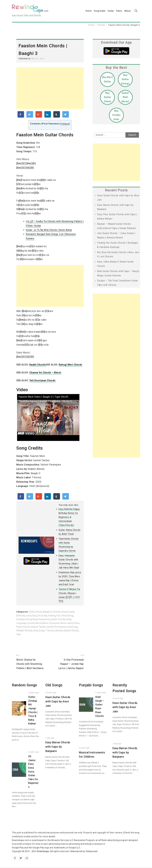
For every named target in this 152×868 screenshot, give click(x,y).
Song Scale (100, 11)
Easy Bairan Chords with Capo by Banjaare (58, 748)
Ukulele (59, 631)
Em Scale (43, 616)
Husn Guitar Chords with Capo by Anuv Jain (58, 702)
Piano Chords (23, 628)
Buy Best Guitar (107, 80)
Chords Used (68, 613)
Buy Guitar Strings (125, 80)
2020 (32, 613)
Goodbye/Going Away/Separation (33, 620)
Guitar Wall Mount (125, 97)
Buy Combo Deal (116, 115)
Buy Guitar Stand (107, 97)
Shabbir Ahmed (24, 631)
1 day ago (50, 739)
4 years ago (84, 749)
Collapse (65, 124)
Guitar (111, 11)
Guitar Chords (58, 620)
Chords (101, 25)
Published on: (25, 59)
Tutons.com (92, 852)
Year (19, 635)
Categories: (23, 613)
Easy (35, 616)
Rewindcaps (43, 852)
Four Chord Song (65, 616)
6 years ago (33, 753)
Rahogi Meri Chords (71, 365)
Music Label (66, 624)
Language (21, 624)
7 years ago (33, 694)
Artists (39, 613)
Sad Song (73, 628)
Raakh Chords (38, 365)
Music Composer (51, 624)
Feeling (52, 616)
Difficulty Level (24, 616)
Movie (39, 624)
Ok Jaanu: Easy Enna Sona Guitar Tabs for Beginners (33, 773)
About (128, 11)
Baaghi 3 (48, 613)
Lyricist (31, 624)
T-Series (50, 631)
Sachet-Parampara (57, 628)
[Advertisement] (50, 88)
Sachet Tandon (39, 628)
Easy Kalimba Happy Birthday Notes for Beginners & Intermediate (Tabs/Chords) (69, 518)
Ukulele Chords (71, 631)
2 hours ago (51, 694)
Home (89, 11)
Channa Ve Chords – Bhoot (45, 373)
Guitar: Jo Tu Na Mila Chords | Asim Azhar (49, 230)
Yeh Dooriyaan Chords (43, 381)
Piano (119, 11)
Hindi (69, 620)
